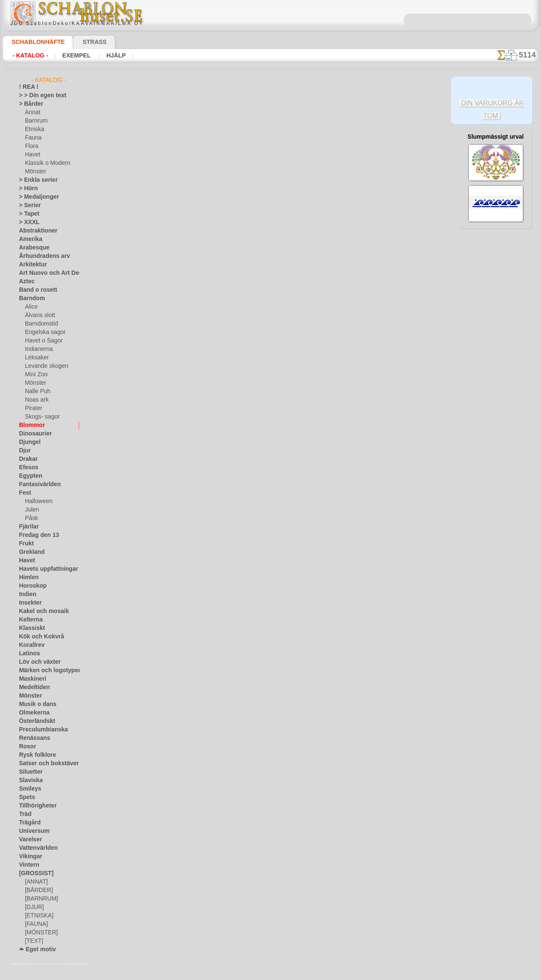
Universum (31, 831)
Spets (26, 797)
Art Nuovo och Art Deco (47, 273)
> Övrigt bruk (139, 252)
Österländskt (34, 721)
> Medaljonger (35, 197)
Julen (31, 510)
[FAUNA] (36, 924)
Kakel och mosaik (39, 611)
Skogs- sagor (40, 417)
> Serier (27, 205)
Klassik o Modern (45, 163)
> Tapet (27, 214)
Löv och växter (36, 662)
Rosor (26, 747)
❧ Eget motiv (34, 950)
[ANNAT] (35, 882)
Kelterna (29, 620)
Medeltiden (32, 687)
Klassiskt (30, 628)
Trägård (28, 823)
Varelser (29, 840)
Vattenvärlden (36, 848)
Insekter (29, 603)
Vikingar (29, 857)
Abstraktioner (35, 231)
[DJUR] (34, 907)
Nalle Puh (36, 391)
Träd (24, 814)
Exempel (76, 55)
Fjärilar (27, 527)
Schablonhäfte (33, 42)
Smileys (28, 789)
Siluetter (29, 772)
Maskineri (31, 679)
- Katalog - (30, 55)
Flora (31, 146)
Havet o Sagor (41, 341)
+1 (302, 294)
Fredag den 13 (35, 535)
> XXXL (27, 222)
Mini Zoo (35, 375)
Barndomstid (40, 324)
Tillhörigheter (34, 806)
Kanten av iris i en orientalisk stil (372, 162)
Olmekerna (31, 713)
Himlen (27, 578)
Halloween (37, 501)
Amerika (29, 239)
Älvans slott (39, 315)
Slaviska (29, 780)
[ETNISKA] (37, 916)
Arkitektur (31, 265)
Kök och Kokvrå (37, 637)
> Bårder (29, 104)
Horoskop (30, 586)
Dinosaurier (33, 434)
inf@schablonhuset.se (289, 416)
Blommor (30, 425)
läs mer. (324, 973)
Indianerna (38, 349)
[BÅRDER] (37, 890)
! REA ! (27, 87)
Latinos (28, 654)
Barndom (30, 298)
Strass (81, 42)
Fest (24, 493)
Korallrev (30, 645)
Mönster (35, 172)
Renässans (32, 738)
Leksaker (35, 358)
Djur (24, 451)
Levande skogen (43, 366)
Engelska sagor (42, 332)
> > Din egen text (38, 96)
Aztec (26, 282)
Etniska (34, 129)
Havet (32, 155)
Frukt (25, 544)
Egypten (28, 476)
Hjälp (114, 55)
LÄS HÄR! (196, 252)
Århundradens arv (40, 256)
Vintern (28, 865)
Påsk (30, 518)
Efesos (27, 468)
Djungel (28, 442)
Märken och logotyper (45, 671)
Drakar (27, 459)
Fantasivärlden (37, 485)
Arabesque (31, 248)
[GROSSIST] (33, 873)
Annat (32, 112)
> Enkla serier (34, 180)
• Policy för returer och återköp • (271, 500)
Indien (26, 594)
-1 (239, 294)
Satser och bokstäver (44, 764)
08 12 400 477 (285, 401)
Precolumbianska (39, 730)
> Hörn (27, 189)
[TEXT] (33, 941)
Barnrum (35, 121)
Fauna (32, 138)
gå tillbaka (271, 294)
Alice (30, 307)
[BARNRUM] (40, 899)
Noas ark (36, 400)
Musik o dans (35, 704)
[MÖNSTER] (39, 933)
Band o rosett (35, 290)
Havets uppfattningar (44, 569)
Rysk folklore (34, 755)
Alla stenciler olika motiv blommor (270, 312)
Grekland (30, 552)
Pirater (33, 408)
